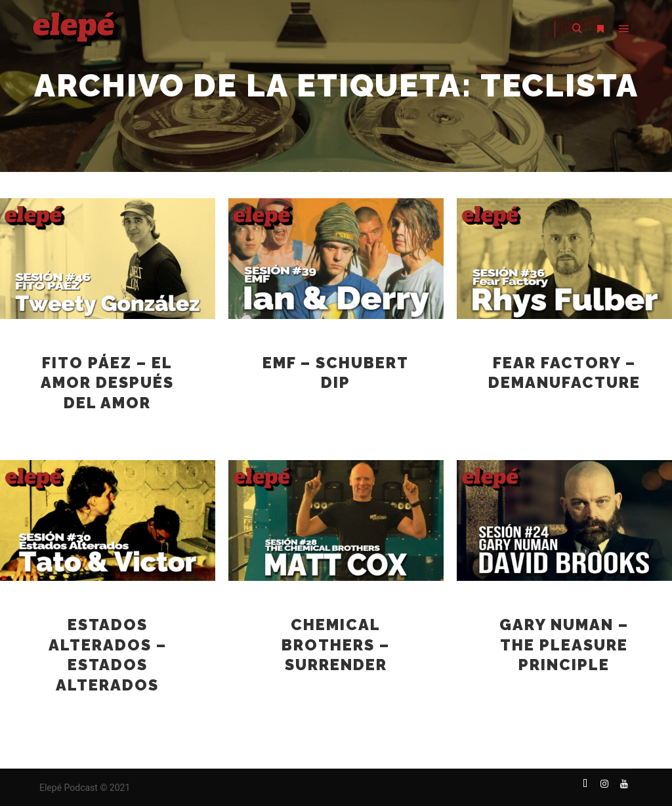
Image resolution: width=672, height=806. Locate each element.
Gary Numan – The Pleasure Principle (564, 645)
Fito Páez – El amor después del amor (107, 383)
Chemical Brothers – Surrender (336, 645)
